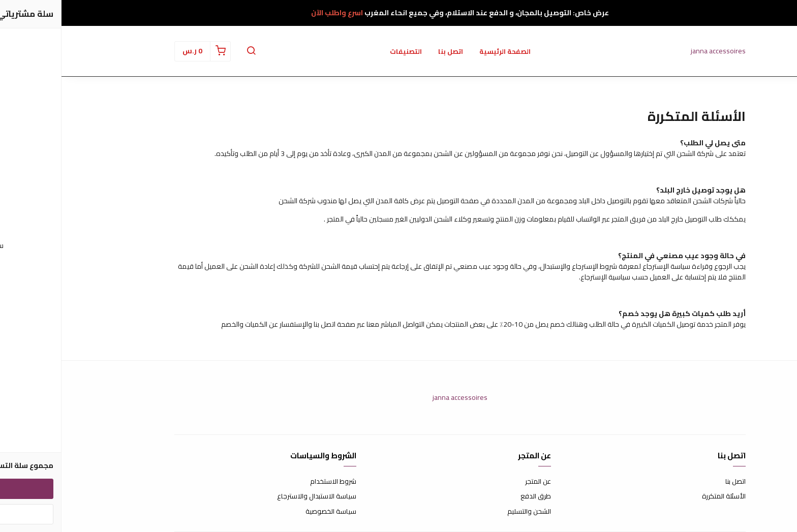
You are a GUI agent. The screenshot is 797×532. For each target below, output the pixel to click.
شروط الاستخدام (272, 482)
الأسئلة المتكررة (662, 496)
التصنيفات (344, 51)
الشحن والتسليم (468, 512)
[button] (190, 51)
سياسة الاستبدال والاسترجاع (255, 496)
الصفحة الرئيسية (443, 51)
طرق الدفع (474, 496)
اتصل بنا (389, 51)
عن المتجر (477, 482)
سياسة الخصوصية (269, 512)
